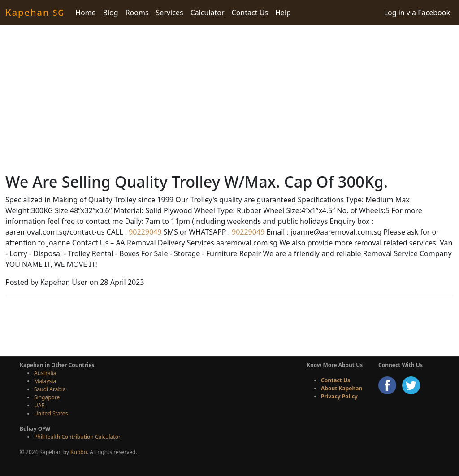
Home (86, 13)
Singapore (47, 397)
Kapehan (35, 12)
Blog (111, 13)
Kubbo (79, 452)
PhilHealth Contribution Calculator (77, 437)
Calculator (208, 13)
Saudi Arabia (50, 389)
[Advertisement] (229, 99)
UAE (39, 405)
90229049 (144, 232)
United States (51, 413)
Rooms (137, 13)
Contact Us (250, 13)
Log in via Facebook (417, 13)
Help (283, 13)
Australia (45, 373)
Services (170, 13)
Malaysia (45, 381)
